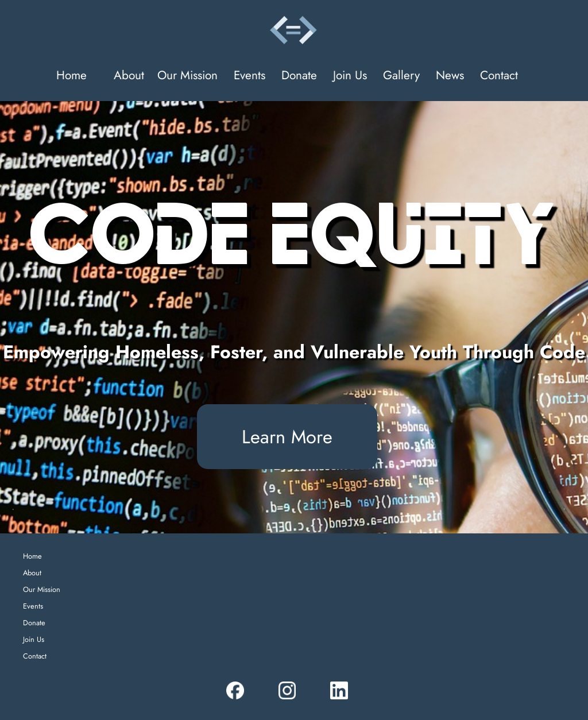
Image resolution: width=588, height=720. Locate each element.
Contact (499, 75)
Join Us (350, 75)
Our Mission (187, 75)
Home (71, 75)
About (129, 75)
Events (249, 75)
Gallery (401, 75)
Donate (299, 75)
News (450, 75)
